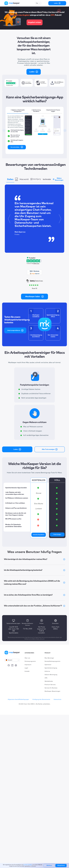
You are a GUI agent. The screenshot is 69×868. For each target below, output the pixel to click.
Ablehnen (49, 865)
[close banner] (59, 11)
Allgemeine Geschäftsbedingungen (18, 699)
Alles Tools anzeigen (50, 449)
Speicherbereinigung (51, 668)
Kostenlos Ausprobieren (39, 535)
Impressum (28, 665)
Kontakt (27, 671)
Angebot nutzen (35, 22)
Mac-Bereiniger (49, 658)
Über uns (27, 658)
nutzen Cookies (28, 865)
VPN (46, 678)
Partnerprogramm (30, 661)
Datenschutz (57, 699)
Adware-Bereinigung (51, 675)
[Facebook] (9, 665)
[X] (16, 665)
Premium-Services (50, 685)
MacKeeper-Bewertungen (52, 691)
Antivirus (47, 671)
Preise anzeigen (57, 535)
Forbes (17, 234)
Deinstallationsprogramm (52, 661)
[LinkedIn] (12, 665)
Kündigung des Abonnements (41, 699)
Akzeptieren (61, 865)
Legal (26, 668)
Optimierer (48, 665)
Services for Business (51, 688)
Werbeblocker (49, 681)
